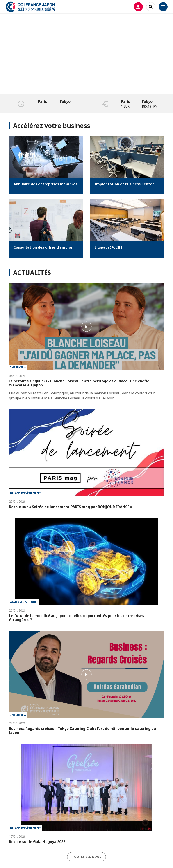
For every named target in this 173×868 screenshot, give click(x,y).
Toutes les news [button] (86, 857)
